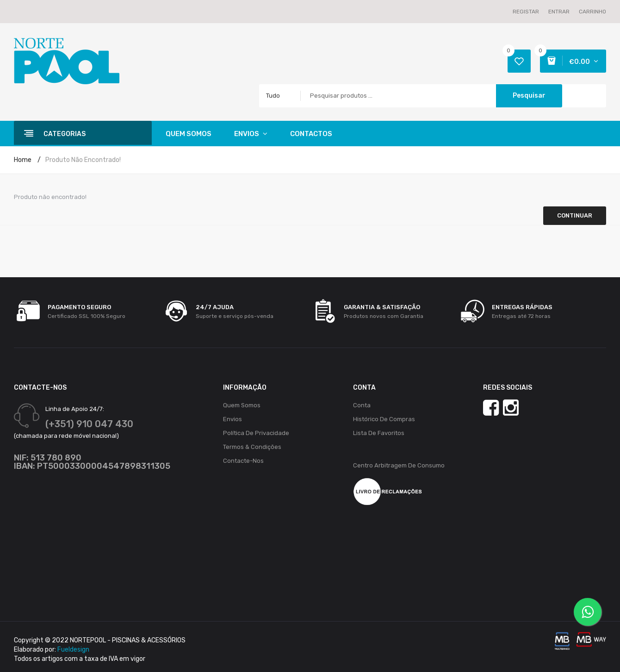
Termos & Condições (252, 447)
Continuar (575, 215)
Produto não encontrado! (83, 160)
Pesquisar (529, 96)
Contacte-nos (243, 461)
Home (23, 160)
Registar (526, 12)
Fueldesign (73, 650)
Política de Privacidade (256, 433)
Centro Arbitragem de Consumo (399, 465)
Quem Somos (242, 405)
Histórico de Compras (384, 419)
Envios (232, 419)
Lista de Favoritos (379, 433)
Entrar (559, 12)
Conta (362, 405)
